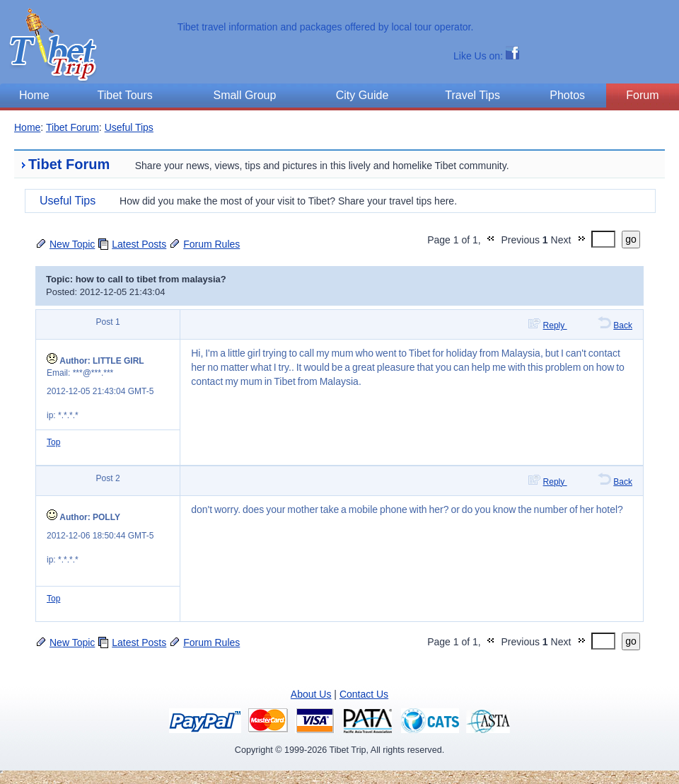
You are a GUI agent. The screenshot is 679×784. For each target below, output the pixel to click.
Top (53, 442)
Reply (555, 325)
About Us (311, 694)
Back (623, 325)
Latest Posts (139, 244)
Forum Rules (211, 244)
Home (27, 127)
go (631, 239)
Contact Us (364, 694)
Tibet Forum (72, 127)
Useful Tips (129, 127)
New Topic (72, 244)
